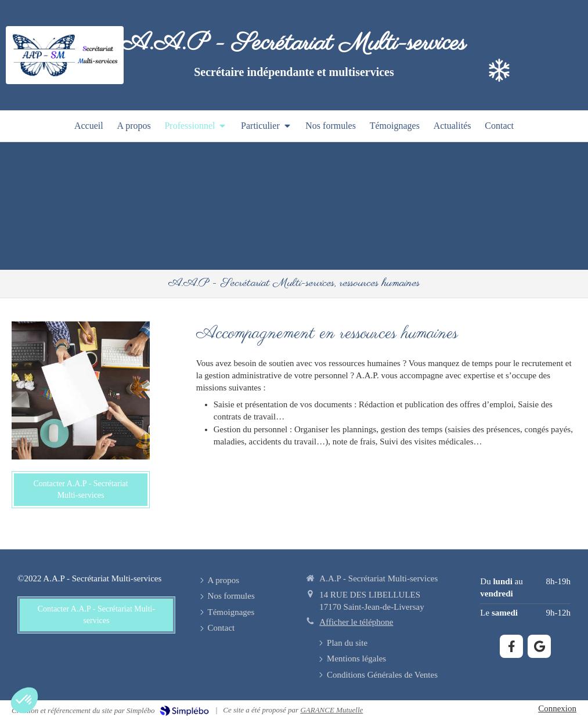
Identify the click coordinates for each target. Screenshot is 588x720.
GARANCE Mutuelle (331, 710)
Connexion (557, 708)
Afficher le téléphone (356, 622)
